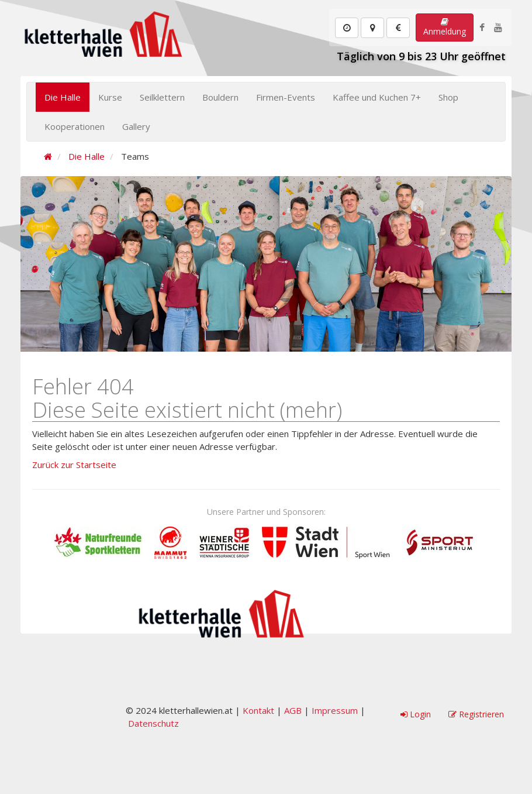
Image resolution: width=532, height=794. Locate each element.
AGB (293, 710)
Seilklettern (162, 97)
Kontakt (258, 710)
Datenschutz (153, 723)
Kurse (110, 97)
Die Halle (63, 97)
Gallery (136, 126)
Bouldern (220, 97)
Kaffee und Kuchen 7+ (377, 97)
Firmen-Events (286, 97)
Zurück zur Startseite (74, 465)
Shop (448, 97)
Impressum (335, 710)
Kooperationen (75, 126)
